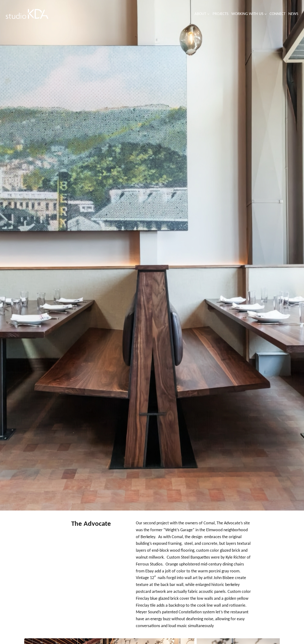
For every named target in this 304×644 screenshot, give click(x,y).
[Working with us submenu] (266, 14)
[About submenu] (208, 14)
